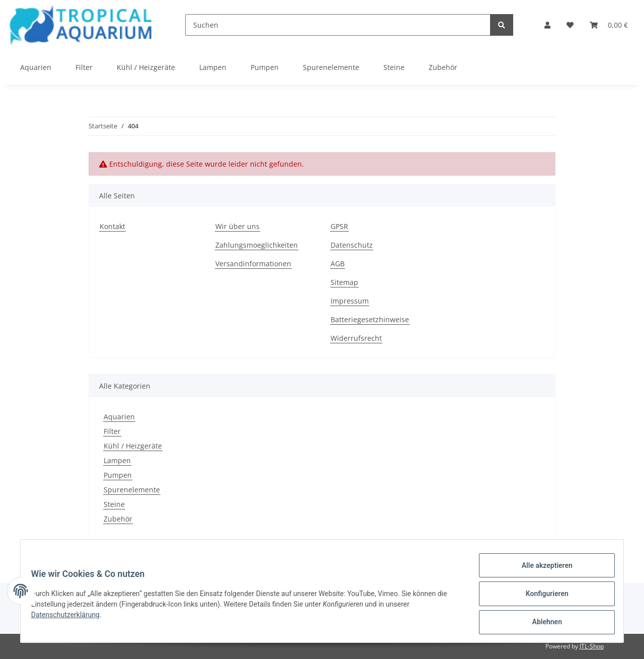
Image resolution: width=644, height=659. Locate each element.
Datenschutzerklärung (71, 618)
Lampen (117, 460)
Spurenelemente (132, 490)
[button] (547, 25)
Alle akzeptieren (541, 571)
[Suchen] (338, 25)
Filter (112, 431)
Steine (114, 504)
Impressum (350, 301)
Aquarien (119, 417)
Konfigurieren (541, 597)
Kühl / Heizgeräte (133, 446)
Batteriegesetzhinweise (370, 319)
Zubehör (118, 519)
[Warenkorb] (609, 25)
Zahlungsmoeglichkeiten (257, 245)
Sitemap (344, 282)
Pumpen (118, 475)
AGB (338, 264)
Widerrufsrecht (356, 338)
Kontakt (112, 226)
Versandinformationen (253, 264)
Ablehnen (541, 623)
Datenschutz (352, 245)
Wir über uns (237, 226)
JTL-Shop (592, 646)
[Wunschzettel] (570, 25)
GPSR (339, 226)
